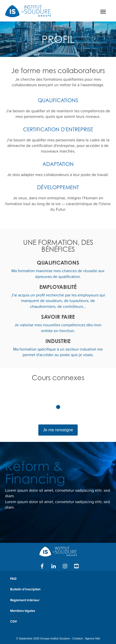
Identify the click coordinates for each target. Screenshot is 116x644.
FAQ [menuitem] (13, 579)
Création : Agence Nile (86, 638)
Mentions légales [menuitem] (23, 611)
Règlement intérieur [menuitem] (25, 600)
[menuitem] (58, 630)
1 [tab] (58, 407)
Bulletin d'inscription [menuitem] (25, 589)
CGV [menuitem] (14, 621)
